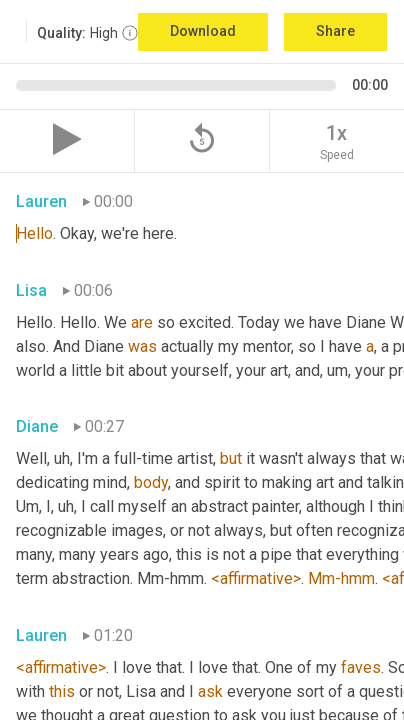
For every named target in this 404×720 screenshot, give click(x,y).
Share (335, 31)
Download (203, 31)
